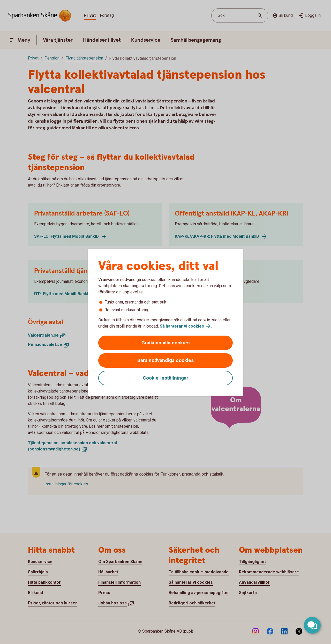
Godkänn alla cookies (165, 343)
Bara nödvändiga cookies (165, 360)
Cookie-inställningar (165, 378)
